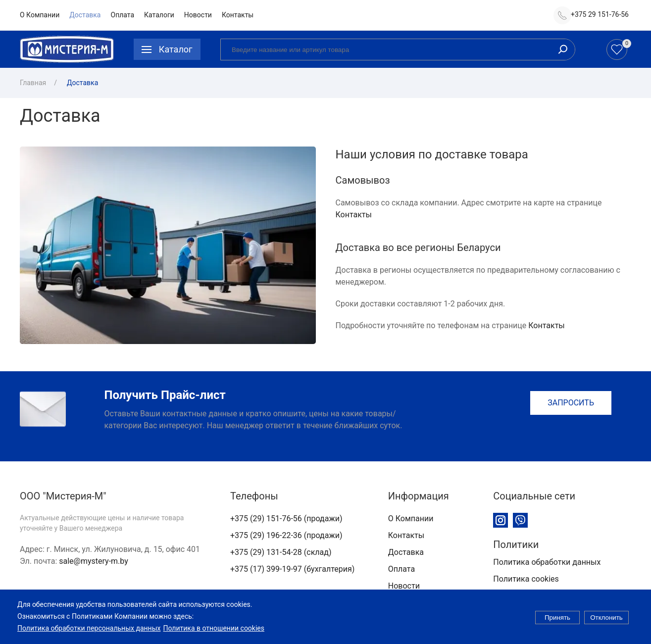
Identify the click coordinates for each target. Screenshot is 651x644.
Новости (198, 15)
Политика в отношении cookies (214, 633)
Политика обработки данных (547, 562)
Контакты (238, 15)
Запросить (571, 403)
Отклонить (606, 622)
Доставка (85, 15)
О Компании (40, 15)
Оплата (123, 15)
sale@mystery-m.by (94, 561)
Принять (557, 622)
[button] (167, 49)
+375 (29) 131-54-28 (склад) (281, 552)
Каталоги (159, 15)
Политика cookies (526, 579)
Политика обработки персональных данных (89, 633)
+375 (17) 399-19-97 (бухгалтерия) (292, 569)
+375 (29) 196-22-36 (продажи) (286, 535)
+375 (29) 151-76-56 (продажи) (286, 519)
